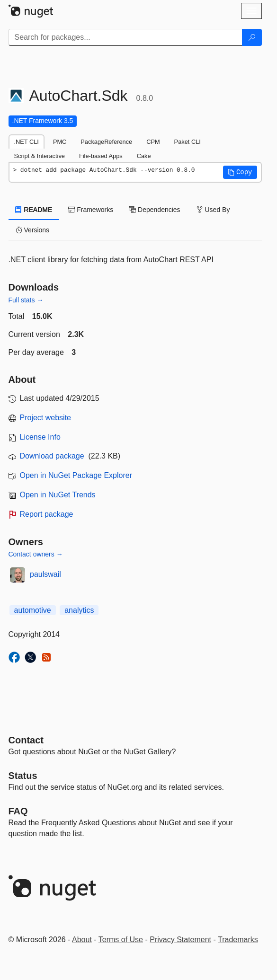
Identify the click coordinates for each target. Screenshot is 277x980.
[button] (240, 172)
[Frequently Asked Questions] (18, 811)
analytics (79, 610)
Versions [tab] (33, 230)
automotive (33, 610)
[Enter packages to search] (125, 37)
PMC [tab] (60, 142)
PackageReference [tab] (106, 142)
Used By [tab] (213, 210)
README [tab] (34, 210)
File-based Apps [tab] (101, 156)
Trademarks (238, 940)
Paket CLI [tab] (188, 142)
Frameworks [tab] (91, 210)
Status (23, 776)
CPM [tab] (153, 142)
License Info (40, 437)
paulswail (45, 574)
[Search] (252, 37)
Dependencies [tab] (155, 210)
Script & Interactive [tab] (40, 156)
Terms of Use (121, 940)
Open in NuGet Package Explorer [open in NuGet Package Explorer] (76, 475)
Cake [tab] (144, 156)
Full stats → (26, 300)
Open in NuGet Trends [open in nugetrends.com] (58, 495)
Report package (47, 514)
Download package (52, 456)
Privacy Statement (180, 940)
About (82, 940)
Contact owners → (36, 554)
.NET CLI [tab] (27, 142)
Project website (46, 418)
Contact (26, 740)
